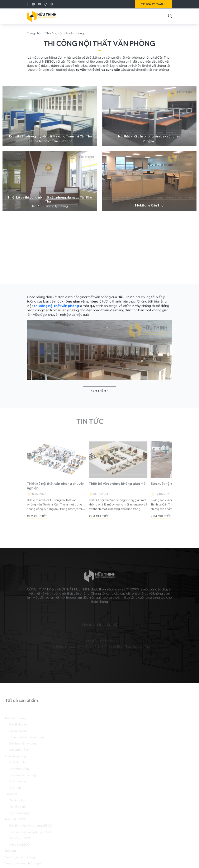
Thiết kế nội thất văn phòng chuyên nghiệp (56, 494)
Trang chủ (34, 33)
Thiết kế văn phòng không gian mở (117, 492)
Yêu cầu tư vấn (153, 4)
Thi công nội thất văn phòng (65, 33)
